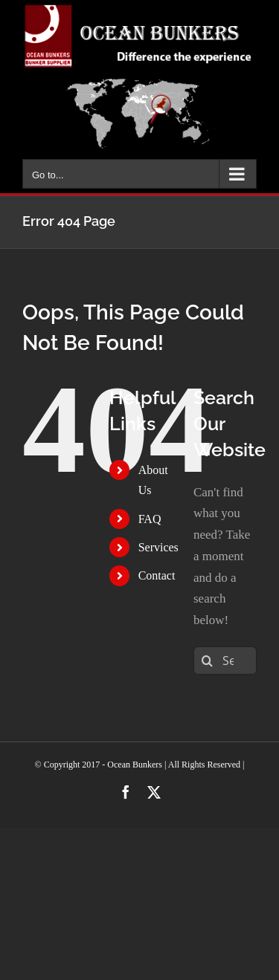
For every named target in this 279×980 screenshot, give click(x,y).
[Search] (208, 661)
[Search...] (225, 661)
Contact (157, 575)
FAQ (150, 519)
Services (158, 547)
